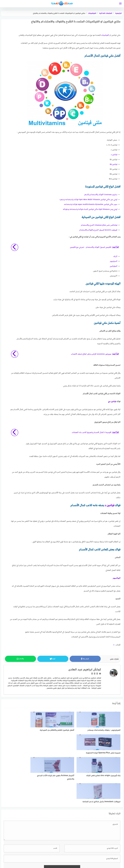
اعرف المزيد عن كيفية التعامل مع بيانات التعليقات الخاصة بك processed (50, 835)
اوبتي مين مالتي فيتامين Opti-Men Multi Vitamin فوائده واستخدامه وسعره (89, 199)
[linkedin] (58, 852)
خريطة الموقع (69, 860)
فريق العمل (56, 860)
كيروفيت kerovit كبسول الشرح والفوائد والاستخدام (98, 229)
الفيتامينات (105, 35)
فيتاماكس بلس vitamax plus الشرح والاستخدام (99, 225)
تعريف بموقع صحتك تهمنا (39, 860)
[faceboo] (66, 852)
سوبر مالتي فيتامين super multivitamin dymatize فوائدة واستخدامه (91, 204)
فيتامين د (114, 155)
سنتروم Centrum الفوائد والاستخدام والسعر (101, 194)
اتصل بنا (23, 860)
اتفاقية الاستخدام (100, 860)
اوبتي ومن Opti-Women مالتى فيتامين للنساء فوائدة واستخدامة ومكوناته (90, 209)
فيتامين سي (112, 401)
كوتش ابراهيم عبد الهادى (85, 669)
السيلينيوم (114, 261)
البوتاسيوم (117, 577)
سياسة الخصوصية (84, 860)
